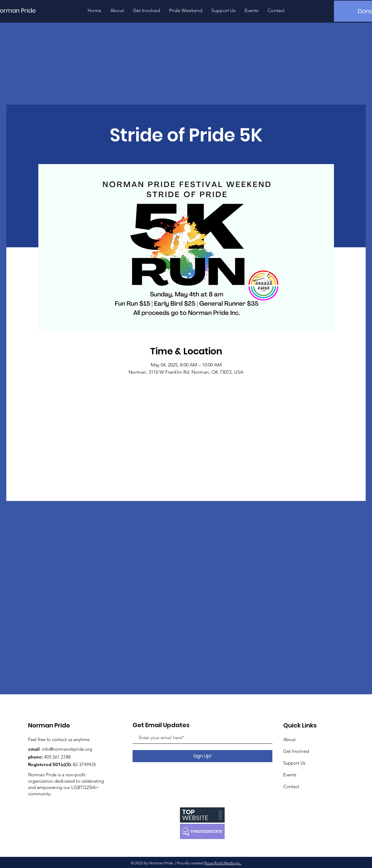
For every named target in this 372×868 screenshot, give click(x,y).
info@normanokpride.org (67, 749)
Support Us (294, 763)
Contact (291, 786)
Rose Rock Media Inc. (223, 863)
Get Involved (296, 751)
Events (290, 775)
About (289, 739)
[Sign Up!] (202, 756)
